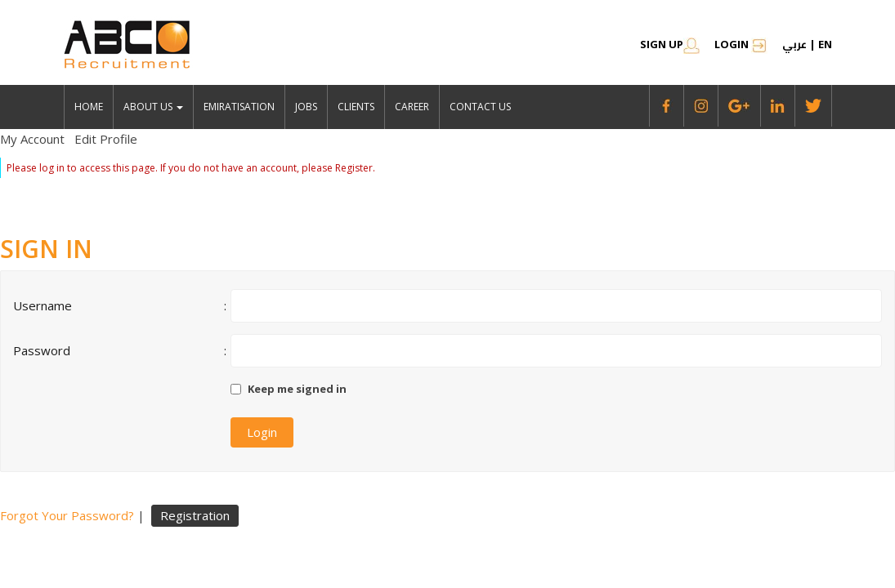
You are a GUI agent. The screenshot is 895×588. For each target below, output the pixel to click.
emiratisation (239, 107)
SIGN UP (670, 44)
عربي (794, 44)
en (825, 44)
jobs (306, 107)
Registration (195, 515)
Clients (356, 107)
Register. (355, 168)
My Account (32, 139)
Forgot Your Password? (67, 515)
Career (412, 107)
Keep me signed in (297, 389)
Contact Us (480, 107)
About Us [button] (153, 107)
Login (741, 44)
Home (89, 107)
